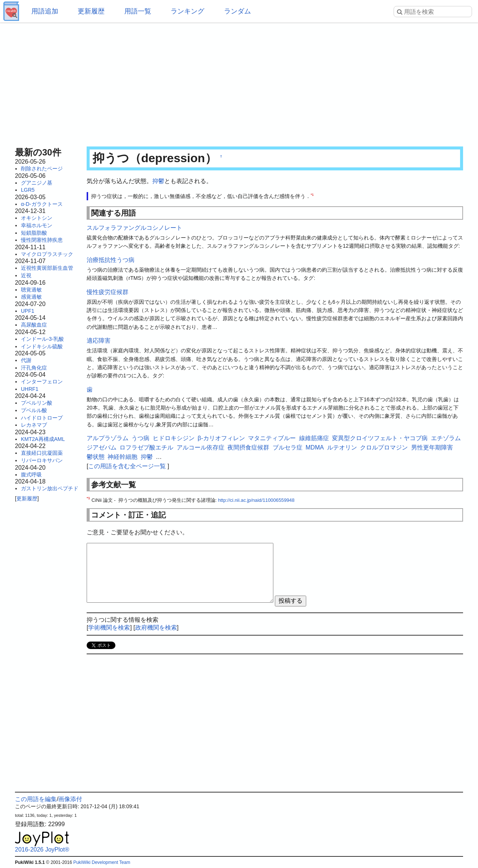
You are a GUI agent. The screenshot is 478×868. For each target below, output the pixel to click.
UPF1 (28, 311)
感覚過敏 (31, 297)
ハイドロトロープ (42, 418)
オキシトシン (37, 218)
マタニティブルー (272, 438)
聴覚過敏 (31, 290)
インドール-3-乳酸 (42, 339)
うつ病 (140, 438)
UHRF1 (30, 389)
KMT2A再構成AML (43, 439)
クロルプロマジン (384, 447)
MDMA (315, 447)
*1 (312, 195)
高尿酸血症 (34, 325)
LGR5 (28, 190)
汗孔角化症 (34, 368)
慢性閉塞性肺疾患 (42, 240)
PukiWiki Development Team (102, 862)
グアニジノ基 (37, 183)
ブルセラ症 (288, 447)
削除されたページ (42, 169)
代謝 (26, 360)
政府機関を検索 (156, 628)
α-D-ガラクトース (42, 204)
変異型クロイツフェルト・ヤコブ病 (380, 438)
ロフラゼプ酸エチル (146, 447)
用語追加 (45, 11)
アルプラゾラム (108, 438)
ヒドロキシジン (174, 438)
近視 (26, 275)
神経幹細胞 (122, 457)
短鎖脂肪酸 (34, 233)
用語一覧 (138, 11)
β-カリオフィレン (221, 438)
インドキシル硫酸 (42, 346)
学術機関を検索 (109, 628)
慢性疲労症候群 (108, 292)
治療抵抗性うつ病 (111, 260)
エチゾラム (446, 438)
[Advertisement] (239, 82)
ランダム (238, 11)
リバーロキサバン (42, 460)
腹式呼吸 (31, 475)
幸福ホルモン (37, 225)
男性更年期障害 (432, 447)
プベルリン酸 (37, 403)
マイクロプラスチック (47, 254)
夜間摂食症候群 (248, 447)
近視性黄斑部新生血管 (47, 268)
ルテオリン (342, 447)
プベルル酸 (34, 410)
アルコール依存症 (201, 447)
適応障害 (99, 341)
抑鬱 (158, 181)
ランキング (187, 11)
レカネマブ (34, 425)
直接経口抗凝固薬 (42, 453)
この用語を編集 (36, 799)
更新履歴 (91, 11)
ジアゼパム (102, 447)
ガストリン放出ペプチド (50, 488)
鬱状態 (96, 457)
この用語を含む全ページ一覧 (127, 466)
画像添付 (70, 799)
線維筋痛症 (314, 438)
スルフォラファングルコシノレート (134, 228)
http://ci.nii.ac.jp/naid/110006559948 (256, 500)
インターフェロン (42, 382)
